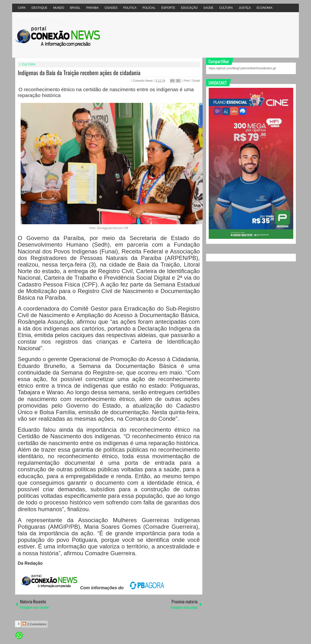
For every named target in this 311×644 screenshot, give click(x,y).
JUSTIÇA (245, 8)
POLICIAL (149, 8)
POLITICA (130, 8)
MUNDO (59, 8)
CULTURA (226, 8)
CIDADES (111, 8)
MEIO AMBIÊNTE (30, 16)
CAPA (22, 8)
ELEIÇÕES (54, 16)
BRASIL (75, 8)
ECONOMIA (264, 8)
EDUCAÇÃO (189, 8)
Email (195, 81)
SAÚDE (208, 8)
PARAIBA (92, 8)
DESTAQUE (39, 8)
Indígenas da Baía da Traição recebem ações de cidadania (79, 72)
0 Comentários (35, 624)
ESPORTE (168, 8)
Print (186, 81)
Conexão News (143, 81)
